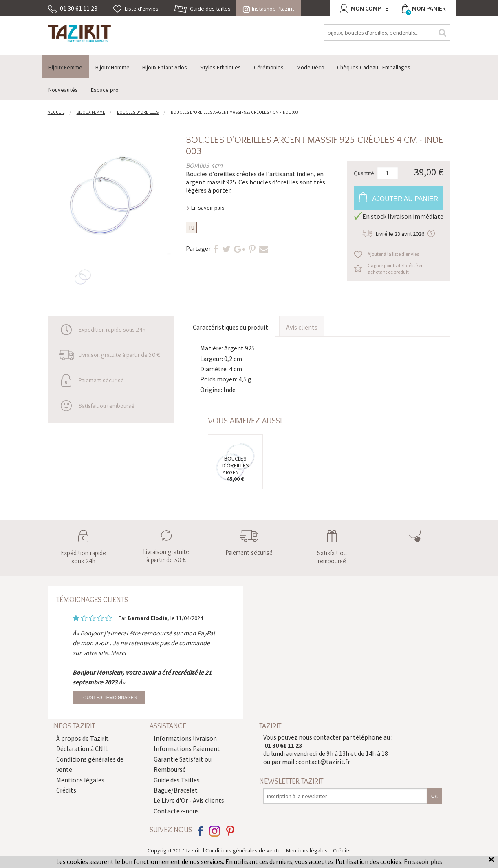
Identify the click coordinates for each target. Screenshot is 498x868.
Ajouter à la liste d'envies (393, 254)
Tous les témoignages (109, 697)
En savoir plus (208, 208)
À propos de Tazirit (83, 738)
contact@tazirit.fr (324, 762)
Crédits (66, 790)
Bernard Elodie (148, 618)
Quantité (364, 173)
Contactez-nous (176, 811)
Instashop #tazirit (269, 9)
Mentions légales (80, 780)
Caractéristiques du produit (230, 327)
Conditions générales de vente (243, 850)
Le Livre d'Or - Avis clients (189, 800)
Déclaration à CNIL (82, 748)
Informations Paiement (187, 748)
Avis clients (302, 327)
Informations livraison (185, 738)
